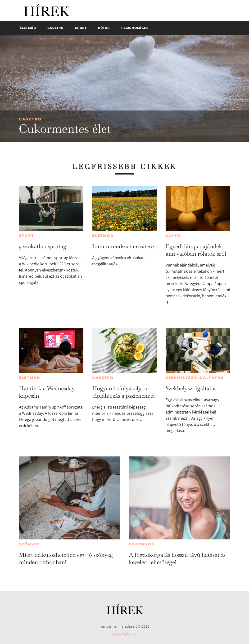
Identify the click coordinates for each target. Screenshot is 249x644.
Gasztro (30, 119)
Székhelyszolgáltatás (195, 378)
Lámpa (173, 236)
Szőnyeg (30, 544)
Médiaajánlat (125, 634)
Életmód (103, 236)
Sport (27, 236)
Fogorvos (142, 544)
